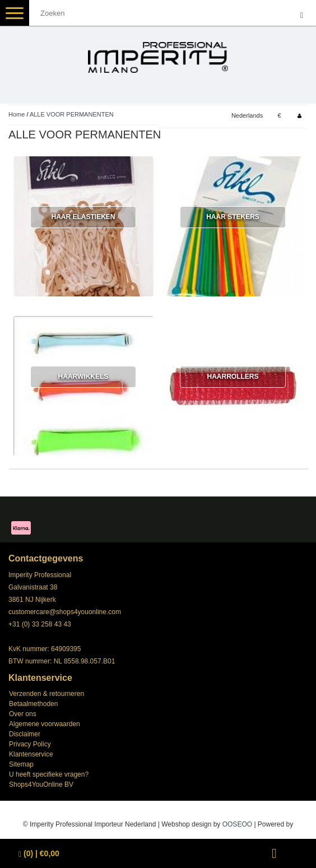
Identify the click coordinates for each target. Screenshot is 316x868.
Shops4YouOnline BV (41, 785)
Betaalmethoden (33, 704)
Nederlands (247, 115)
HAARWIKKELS (83, 377)
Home (17, 114)
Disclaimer (25, 734)
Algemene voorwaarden (45, 724)
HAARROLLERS (233, 377)
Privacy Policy (30, 744)
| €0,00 (39, 854)
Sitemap (21, 764)
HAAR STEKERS (233, 217)
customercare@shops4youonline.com (65, 612)
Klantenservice (31, 754)
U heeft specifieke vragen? (49, 774)
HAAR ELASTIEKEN (83, 217)
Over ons (23, 714)
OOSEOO (237, 824)
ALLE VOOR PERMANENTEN (72, 114)
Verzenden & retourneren (47, 694)
